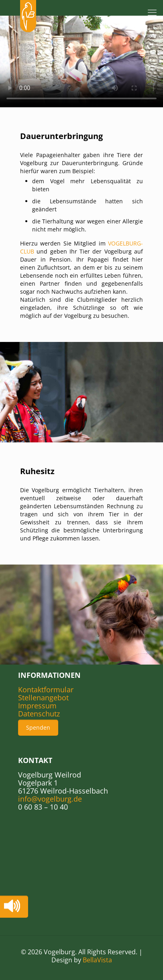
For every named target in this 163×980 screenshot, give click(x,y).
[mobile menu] (152, 12)
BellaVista (97, 960)
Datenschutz (39, 714)
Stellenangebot (43, 698)
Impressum (37, 706)
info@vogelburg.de (50, 799)
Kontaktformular (46, 689)
